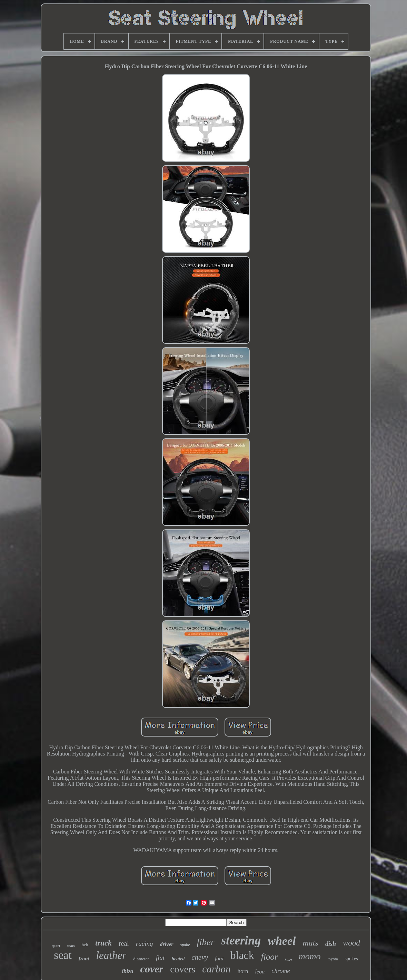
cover (152, 969)
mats (311, 943)
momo (310, 956)
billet (288, 960)
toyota (333, 959)
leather (111, 955)
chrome (281, 971)
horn (243, 971)
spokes (351, 959)
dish (331, 944)
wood (351, 943)
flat (160, 958)
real (124, 943)
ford (219, 959)
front (84, 959)
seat (63, 955)
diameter (141, 959)
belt (85, 945)
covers (183, 969)
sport (56, 946)
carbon (216, 969)
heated (178, 959)
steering (241, 941)
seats (71, 946)
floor (270, 957)
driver (166, 944)
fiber (206, 942)
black (242, 955)
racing (145, 944)
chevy (200, 957)
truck (103, 943)
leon (260, 972)
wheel (282, 941)
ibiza (128, 971)
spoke (185, 945)
